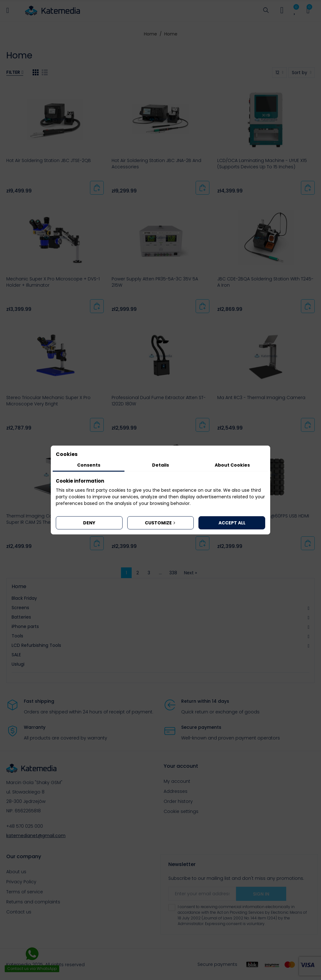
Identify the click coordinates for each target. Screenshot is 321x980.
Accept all (232, 523)
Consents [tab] (89, 465)
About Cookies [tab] (232, 465)
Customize (161, 523)
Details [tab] (160, 465)
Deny (89, 523)
